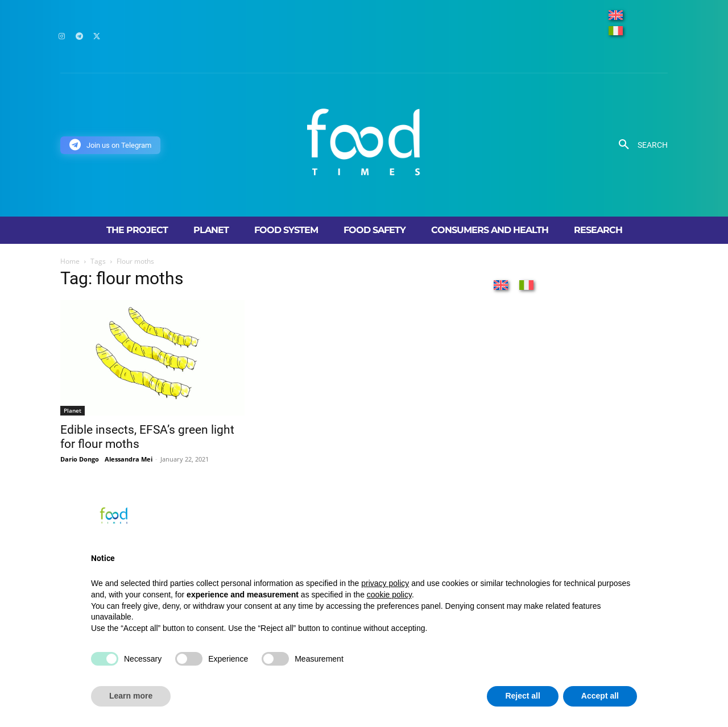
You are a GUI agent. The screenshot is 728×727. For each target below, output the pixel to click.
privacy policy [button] (385, 583)
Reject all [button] (522, 696)
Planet (73, 410)
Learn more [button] (131, 696)
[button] (639, 145)
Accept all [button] (600, 696)
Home (70, 261)
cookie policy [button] (389, 595)
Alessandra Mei (129, 459)
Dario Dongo (80, 459)
